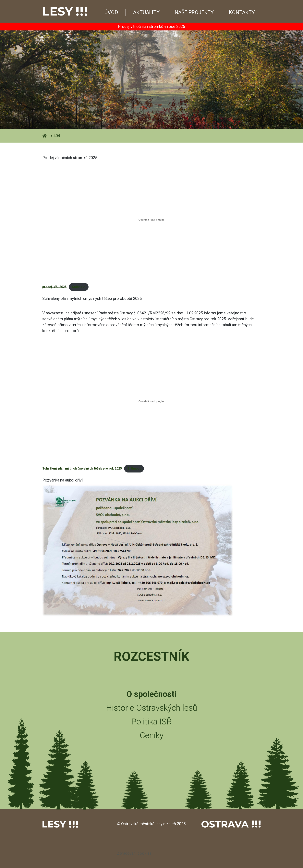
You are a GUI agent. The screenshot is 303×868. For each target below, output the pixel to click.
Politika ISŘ (151, 722)
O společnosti (151, 694)
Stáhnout (79, 287)
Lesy (65, 11)
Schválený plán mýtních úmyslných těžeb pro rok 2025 (82, 468)
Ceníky (152, 735)
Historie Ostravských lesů (152, 708)
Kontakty (242, 12)
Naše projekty (194, 12)
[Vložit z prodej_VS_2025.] (151, 220)
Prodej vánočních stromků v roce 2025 (151, 27)
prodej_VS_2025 (54, 287)
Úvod (111, 12)
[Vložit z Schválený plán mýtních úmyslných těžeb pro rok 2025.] (151, 401)
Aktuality (146, 12)
